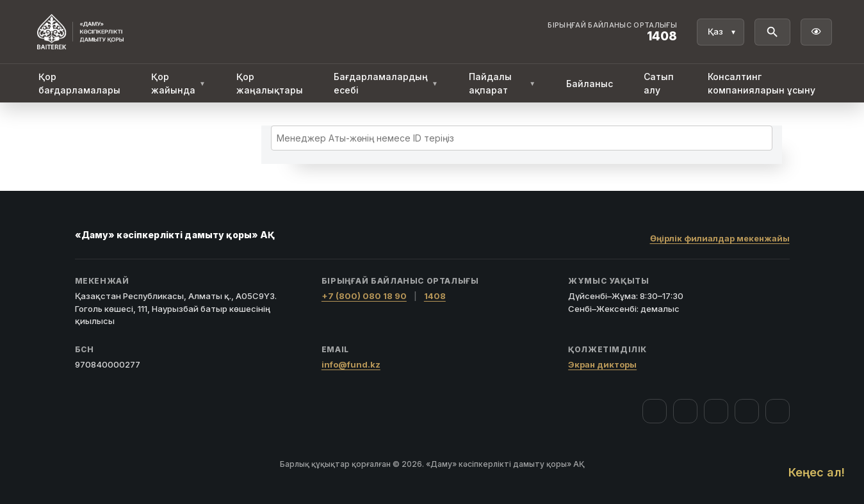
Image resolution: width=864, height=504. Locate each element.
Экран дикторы (602, 364)
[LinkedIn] (778, 411)
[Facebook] (655, 411)
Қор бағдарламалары (79, 83)
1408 (435, 296)
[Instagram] (685, 411)
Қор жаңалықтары (270, 83)
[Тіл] (721, 32)
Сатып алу (659, 83)
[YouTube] (716, 411)
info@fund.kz (351, 364)
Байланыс (590, 84)
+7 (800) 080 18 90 (364, 296)
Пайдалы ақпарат (502, 83)
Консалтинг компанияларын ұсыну (762, 83)
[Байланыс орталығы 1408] (612, 32)
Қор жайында (178, 83)
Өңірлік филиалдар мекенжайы (720, 238)
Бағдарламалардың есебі (386, 83)
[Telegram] (747, 411)
